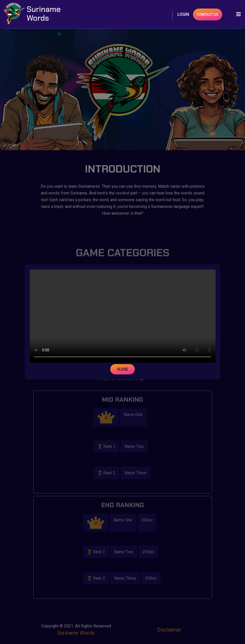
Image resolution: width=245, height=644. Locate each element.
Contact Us (208, 15)
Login (183, 14)
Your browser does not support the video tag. (123, 316)
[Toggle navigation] (237, 14)
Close (122, 369)
